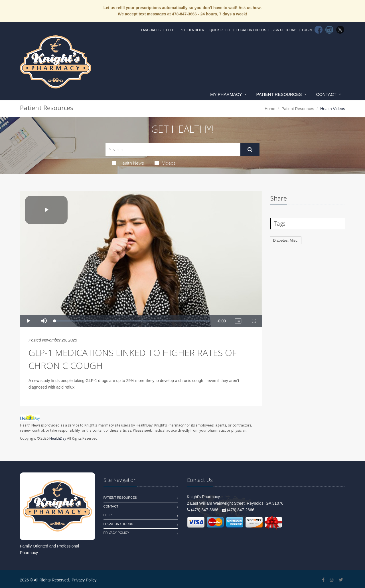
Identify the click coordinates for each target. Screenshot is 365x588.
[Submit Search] (250, 149)
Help (170, 30)
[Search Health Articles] (173, 149)
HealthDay (58, 438)
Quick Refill (220, 30)
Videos (165, 163)
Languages (151, 30)
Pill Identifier (192, 30)
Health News (128, 163)
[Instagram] (329, 30)
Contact (326, 94)
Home (270, 109)
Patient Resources (279, 94)
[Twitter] (340, 30)
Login (307, 30)
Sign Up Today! (284, 30)
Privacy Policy (116, 533)
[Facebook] (319, 30)
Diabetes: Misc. (286, 240)
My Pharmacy (226, 94)
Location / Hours (251, 30)
